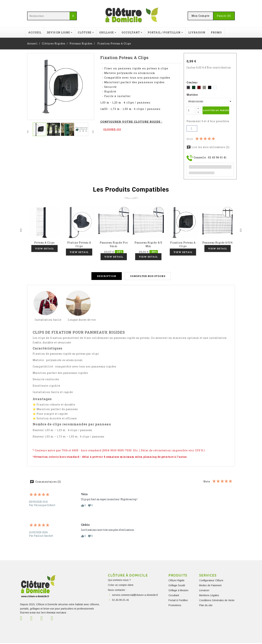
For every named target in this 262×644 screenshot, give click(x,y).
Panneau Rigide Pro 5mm (114, 244)
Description (107, 277)
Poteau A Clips (44, 243)
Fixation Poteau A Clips (183, 244)
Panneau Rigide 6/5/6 (218, 243)
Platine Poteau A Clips (79, 244)
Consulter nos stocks (148, 277)
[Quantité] (191, 110)
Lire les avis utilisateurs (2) (208, 147)
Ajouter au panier (216, 110)
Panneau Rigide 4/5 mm (148, 244)
